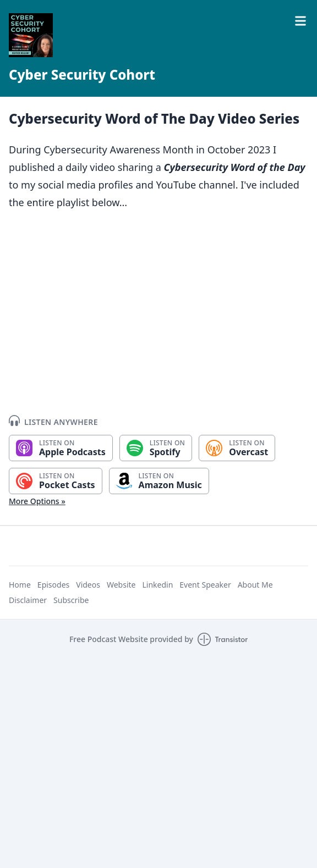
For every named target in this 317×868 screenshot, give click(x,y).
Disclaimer (28, 600)
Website (121, 585)
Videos (88, 585)
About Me (255, 585)
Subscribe (71, 600)
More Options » (37, 501)
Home (20, 585)
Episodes (53, 585)
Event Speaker (205, 585)
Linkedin (157, 585)
